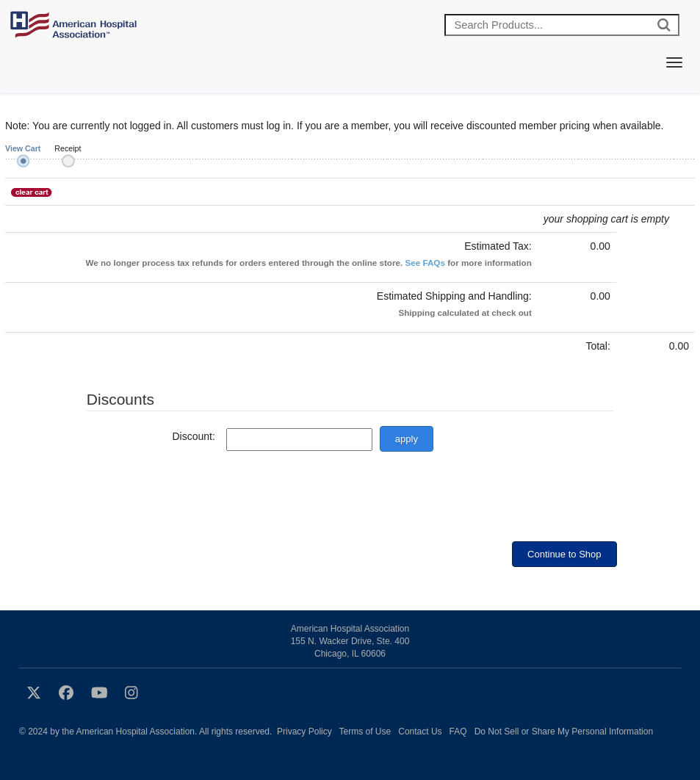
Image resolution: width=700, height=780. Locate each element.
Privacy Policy (304, 732)
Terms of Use (365, 732)
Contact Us (420, 732)
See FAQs (425, 263)
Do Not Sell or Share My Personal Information (564, 732)
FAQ (458, 732)
